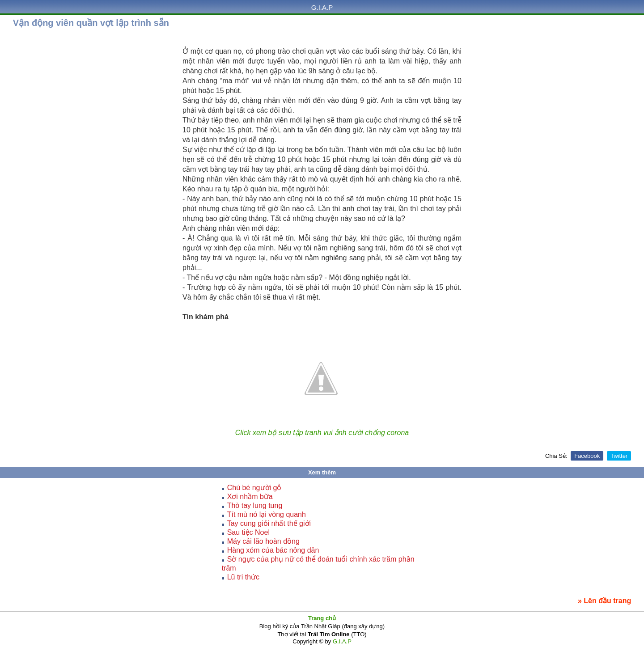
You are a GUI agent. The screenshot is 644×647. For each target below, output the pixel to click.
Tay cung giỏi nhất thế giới (269, 523)
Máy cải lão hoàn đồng (263, 541)
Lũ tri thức (243, 577)
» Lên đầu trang (604, 601)
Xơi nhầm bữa (250, 497)
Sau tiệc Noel (248, 532)
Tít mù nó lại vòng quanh (267, 514)
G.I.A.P (322, 7)
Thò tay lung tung (255, 505)
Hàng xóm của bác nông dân (273, 550)
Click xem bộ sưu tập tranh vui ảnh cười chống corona (322, 433)
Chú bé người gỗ (254, 488)
